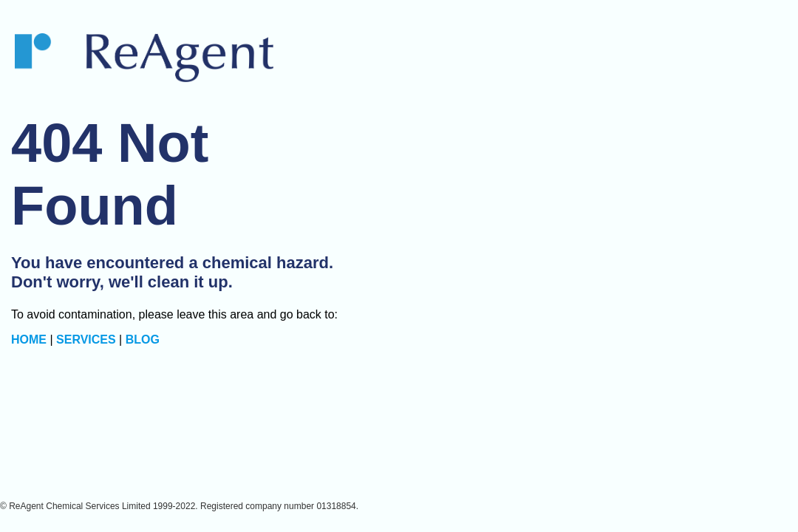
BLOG (143, 340)
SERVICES (86, 340)
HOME (29, 340)
